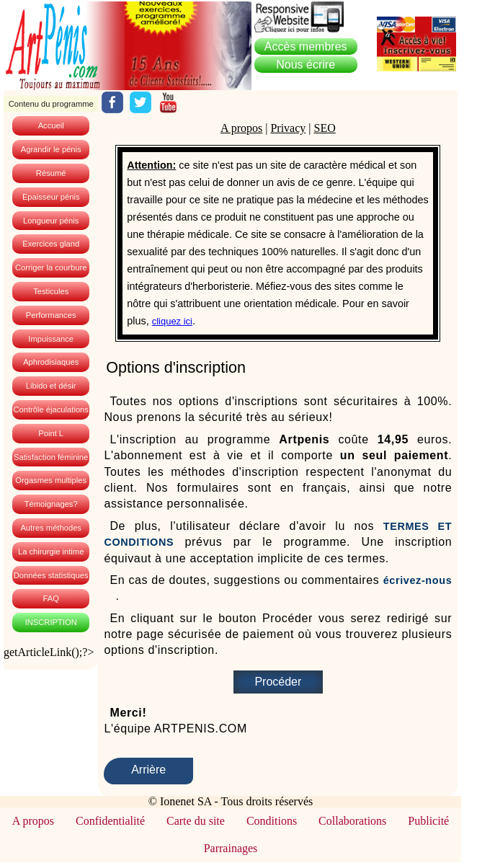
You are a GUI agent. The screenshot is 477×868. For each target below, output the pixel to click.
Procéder (278, 682)
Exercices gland (51, 244)
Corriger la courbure (51, 267)
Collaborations (352, 821)
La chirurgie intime (51, 552)
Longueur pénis (51, 221)
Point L (51, 433)
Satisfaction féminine (51, 457)
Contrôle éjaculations (50, 409)
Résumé (51, 173)
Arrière (148, 770)
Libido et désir (51, 386)
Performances (51, 315)
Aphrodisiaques (51, 362)
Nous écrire (306, 65)
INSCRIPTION (51, 622)
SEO (324, 128)
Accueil (51, 125)
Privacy (288, 128)
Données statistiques (51, 575)
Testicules (51, 291)
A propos (241, 128)
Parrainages (231, 848)
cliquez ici (172, 321)
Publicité (428, 821)
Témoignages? (51, 504)
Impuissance (51, 339)
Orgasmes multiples (51, 480)
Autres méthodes (51, 528)
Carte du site (196, 821)
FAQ (50, 598)
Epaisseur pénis (51, 197)
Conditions (272, 821)
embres (306, 46)
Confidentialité (110, 821)
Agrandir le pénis (51, 149)
